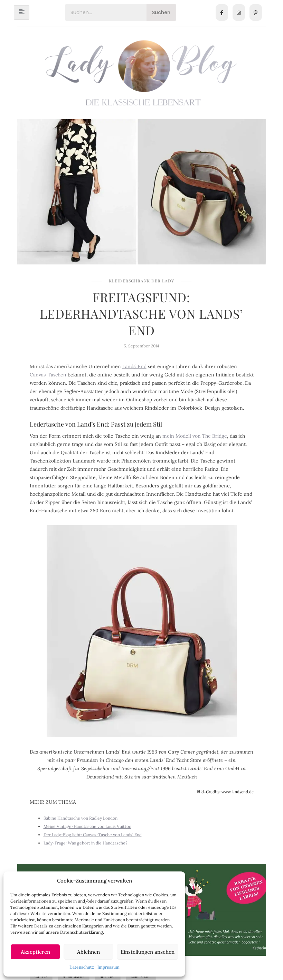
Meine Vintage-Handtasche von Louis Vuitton (87, 826)
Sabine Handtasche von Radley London (81, 818)
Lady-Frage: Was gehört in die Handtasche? (86, 843)
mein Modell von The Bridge (195, 436)
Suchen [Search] (161, 12)
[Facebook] (222, 12)
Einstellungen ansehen (148, 952)
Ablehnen (88, 952)
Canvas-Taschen (48, 375)
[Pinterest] (256, 12)
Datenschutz (82, 967)
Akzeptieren (35, 952)
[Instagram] (239, 12)
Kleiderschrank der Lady (141, 281)
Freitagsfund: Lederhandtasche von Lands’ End (141, 314)
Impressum (109, 967)
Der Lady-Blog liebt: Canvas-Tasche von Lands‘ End (93, 835)
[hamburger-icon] (22, 12)
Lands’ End (134, 366)
